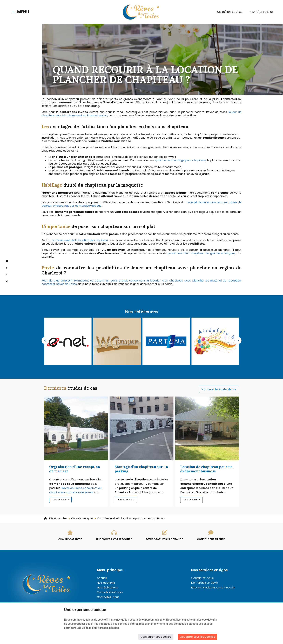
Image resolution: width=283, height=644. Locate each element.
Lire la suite (60, 500)
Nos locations (106, 583)
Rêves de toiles (56, 518)
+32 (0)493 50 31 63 (229, 12)
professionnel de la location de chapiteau (80, 240)
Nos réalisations (107, 588)
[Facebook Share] (7, 268)
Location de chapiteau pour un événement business (207, 469)
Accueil (102, 578)
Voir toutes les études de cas (219, 389)
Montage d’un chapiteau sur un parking (141, 469)
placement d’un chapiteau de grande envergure (201, 253)
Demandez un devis (204, 583)
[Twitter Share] (7, 275)
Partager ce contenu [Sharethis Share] (7, 281)
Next (238, 340)
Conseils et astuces (110, 592)
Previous (45, 340)
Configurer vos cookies (156, 637)
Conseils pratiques (82, 518)
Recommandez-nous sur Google (213, 588)
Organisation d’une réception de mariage (75, 469)
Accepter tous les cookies (198, 637)
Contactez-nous (108, 597)
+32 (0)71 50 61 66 (262, 12)
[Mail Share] (7, 261)
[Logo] (141, 12)
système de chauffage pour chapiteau (180, 160)
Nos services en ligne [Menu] (210, 570)
